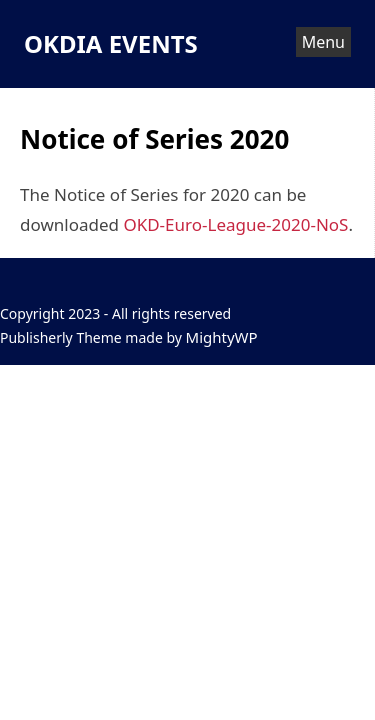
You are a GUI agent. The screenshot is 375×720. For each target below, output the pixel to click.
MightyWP (222, 337)
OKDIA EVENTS (111, 43)
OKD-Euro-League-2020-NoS (235, 224)
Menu (323, 42)
